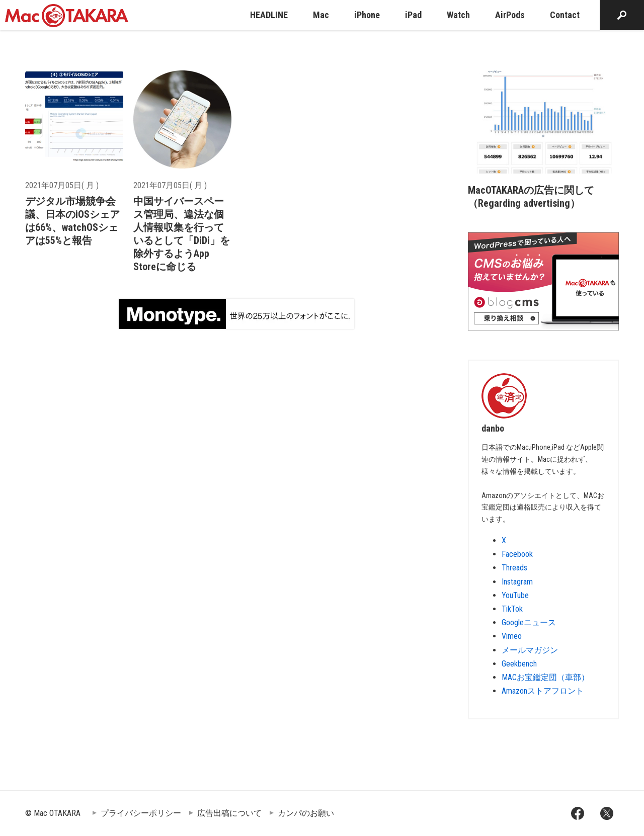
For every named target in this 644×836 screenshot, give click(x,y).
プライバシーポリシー (141, 813)
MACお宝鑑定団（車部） (545, 677)
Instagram (517, 582)
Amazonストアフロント (543, 691)
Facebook (517, 554)
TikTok (512, 609)
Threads (514, 568)
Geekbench (519, 664)
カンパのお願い (306, 813)
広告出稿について (229, 813)
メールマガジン (530, 650)
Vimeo (512, 636)
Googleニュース (529, 622)
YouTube (515, 595)
